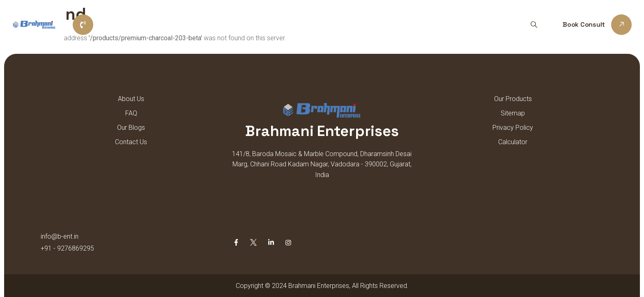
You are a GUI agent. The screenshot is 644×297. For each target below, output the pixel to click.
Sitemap (384, 24)
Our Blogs (131, 128)
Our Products (333, 24)
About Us (131, 99)
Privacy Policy (513, 128)
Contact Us (433, 24)
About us (280, 24)
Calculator (513, 142)
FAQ (131, 113)
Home (240, 24)
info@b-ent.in (60, 236)
